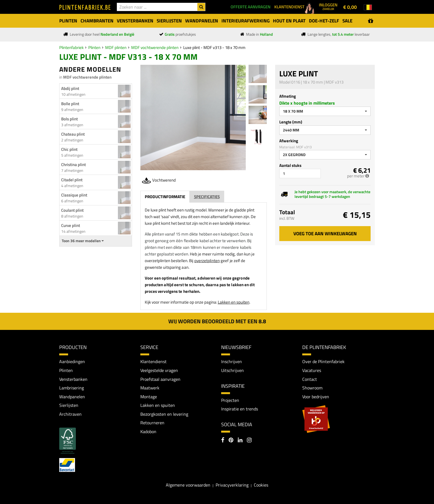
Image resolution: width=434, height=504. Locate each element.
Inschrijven (232, 361)
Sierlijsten (69, 405)
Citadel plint (72, 180)
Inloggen (328, 6)
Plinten (94, 47)
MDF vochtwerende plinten (155, 47)
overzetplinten (207, 261)
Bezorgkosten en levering (164, 414)
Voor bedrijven (316, 397)
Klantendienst (153, 361)
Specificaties (207, 197)
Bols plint (69, 119)
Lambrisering (72, 388)
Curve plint (71, 225)
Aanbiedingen (72, 361)
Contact (310, 379)
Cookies (261, 485)
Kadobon (148, 431)
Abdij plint (70, 88)
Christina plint (73, 165)
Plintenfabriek (71, 47)
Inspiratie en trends (240, 409)
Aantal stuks (290, 165)
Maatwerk (150, 388)
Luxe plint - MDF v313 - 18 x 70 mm (214, 47)
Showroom (312, 388)
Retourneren (152, 423)
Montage (149, 397)
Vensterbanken (73, 379)
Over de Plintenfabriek (323, 361)
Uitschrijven (232, 370)
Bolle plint (70, 104)
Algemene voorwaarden (188, 485)
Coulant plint (72, 210)
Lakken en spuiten (234, 302)
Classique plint (74, 195)
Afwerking (289, 141)
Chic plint (69, 149)
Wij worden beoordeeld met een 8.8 (217, 321)
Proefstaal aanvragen (160, 379)
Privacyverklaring (232, 485)
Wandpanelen (72, 397)
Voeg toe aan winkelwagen (325, 234)
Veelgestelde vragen (159, 370)
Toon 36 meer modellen (83, 241)
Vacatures (312, 370)
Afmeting (288, 96)
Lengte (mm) (291, 122)
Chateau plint (73, 134)
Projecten (230, 400)
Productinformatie (165, 197)
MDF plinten (116, 47)
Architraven (70, 414)
